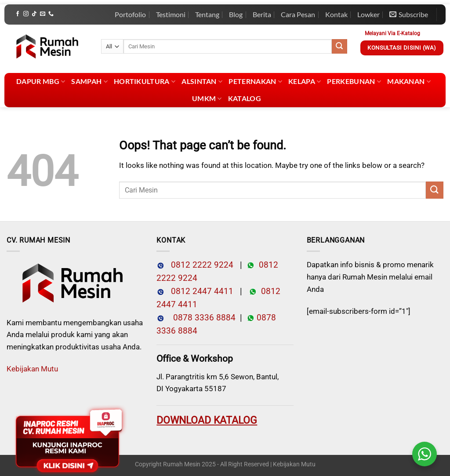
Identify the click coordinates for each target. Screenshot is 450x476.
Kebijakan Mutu (32, 369)
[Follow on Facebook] (18, 14)
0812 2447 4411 (199, 291)
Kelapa (305, 81)
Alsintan (202, 81)
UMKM (207, 98)
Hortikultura (145, 81)
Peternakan (255, 81)
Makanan (409, 81)
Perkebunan (354, 81)
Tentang (207, 14)
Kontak (336, 14)
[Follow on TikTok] (34, 14)
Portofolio (130, 14)
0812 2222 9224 (199, 265)
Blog (236, 14)
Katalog (245, 98)
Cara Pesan (298, 14)
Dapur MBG (41, 81)
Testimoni (171, 14)
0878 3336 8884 (202, 318)
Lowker (368, 14)
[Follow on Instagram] (26, 14)
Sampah (89, 81)
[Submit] (339, 47)
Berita (262, 14)
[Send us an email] (43, 14)
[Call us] (51, 14)
